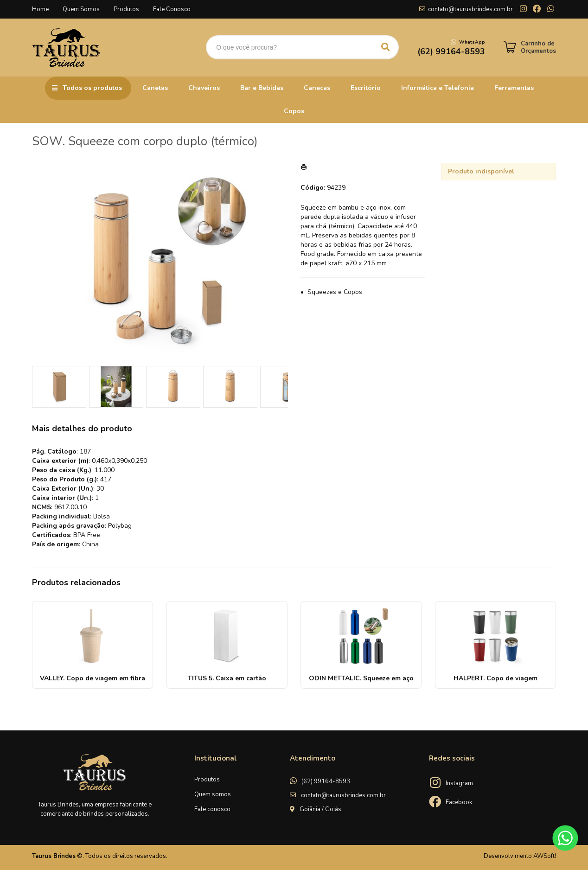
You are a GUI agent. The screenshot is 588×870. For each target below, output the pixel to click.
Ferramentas (514, 88)
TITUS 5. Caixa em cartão (227, 678)
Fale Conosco (172, 9)
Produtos (126, 9)
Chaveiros (204, 88)
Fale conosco (212, 809)
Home (40, 9)
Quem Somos (81, 9)
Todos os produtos (92, 88)
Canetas (155, 88)
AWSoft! (545, 856)
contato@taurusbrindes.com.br (470, 9)
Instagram (459, 783)
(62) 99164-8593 (326, 781)
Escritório (366, 88)
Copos (294, 111)
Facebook (459, 802)
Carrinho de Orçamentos (538, 47)
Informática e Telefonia (438, 88)
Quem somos (213, 794)
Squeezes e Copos (335, 292)
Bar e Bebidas (262, 88)
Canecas (317, 88)
